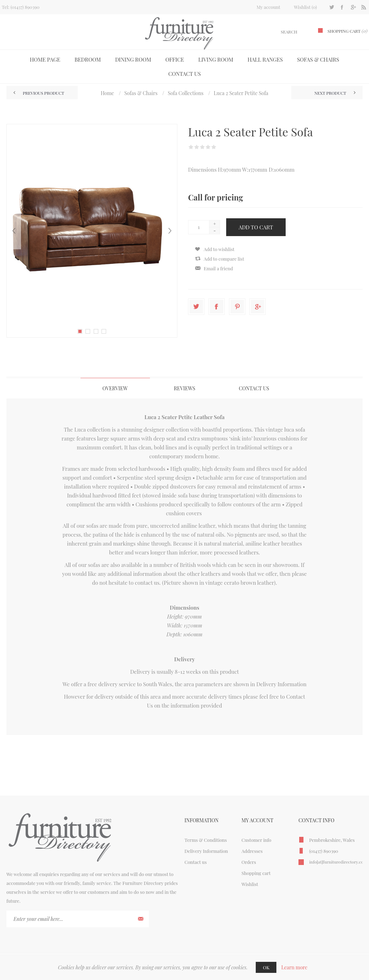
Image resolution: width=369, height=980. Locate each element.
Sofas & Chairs (318, 59)
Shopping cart (256, 873)
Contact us (184, 74)
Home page (45, 59)
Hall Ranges (265, 59)
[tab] (115, 388)
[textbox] (280, 32)
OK (266, 967)
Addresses (252, 851)
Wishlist (250, 884)
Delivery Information (282, 684)
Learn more (295, 967)
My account (268, 7)
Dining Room (133, 59)
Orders (249, 862)
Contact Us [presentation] (254, 388)
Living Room (216, 59)
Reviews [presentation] (184, 388)
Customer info (256, 840)
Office (175, 59)
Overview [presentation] (115, 388)
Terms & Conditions (206, 840)
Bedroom (88, 59)
